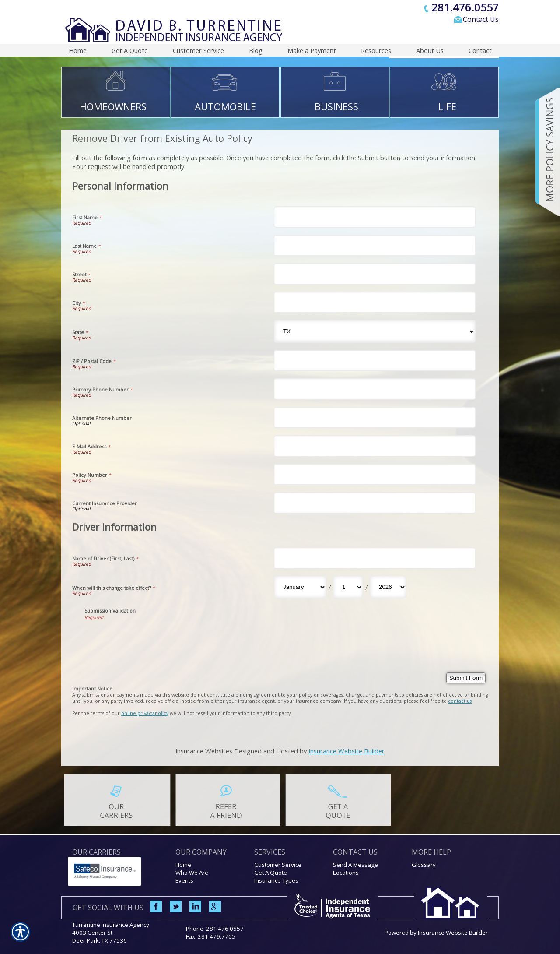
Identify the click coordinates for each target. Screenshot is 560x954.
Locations (346, 873)
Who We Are (192, 873)
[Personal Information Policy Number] (375, 474)
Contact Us (481, 19)
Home (183, 865)
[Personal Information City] (375, 302)
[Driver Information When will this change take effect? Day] (348, 587)
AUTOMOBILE (225, 106)
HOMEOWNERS (113, 106)
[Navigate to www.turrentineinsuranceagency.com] (545, 152)
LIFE (447, 106)
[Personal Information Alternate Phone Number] (375, 417)
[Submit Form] (466, 678)
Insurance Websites (204, 751)
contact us (460, 701)
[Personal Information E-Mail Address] (375, 446)
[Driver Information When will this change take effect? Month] (300, 587)
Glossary (424, 865)
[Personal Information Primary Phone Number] (375, 389)
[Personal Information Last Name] (375, 245)
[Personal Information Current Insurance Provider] (375, 503)
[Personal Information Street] (375, 274)
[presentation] (151, 637)
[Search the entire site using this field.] (431, 34)
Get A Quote (271, 873)
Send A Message (355, 865)
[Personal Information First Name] (375, 217)
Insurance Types (276, 880)
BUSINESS (336, 106)
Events (184, 880)
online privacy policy (145, 713)
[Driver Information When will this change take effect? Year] (388, 587)
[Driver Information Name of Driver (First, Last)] (375, 558)
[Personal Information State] (375, 331)
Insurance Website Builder (346, 751)
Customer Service (278, 865)
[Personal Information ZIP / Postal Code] (375, 361)
